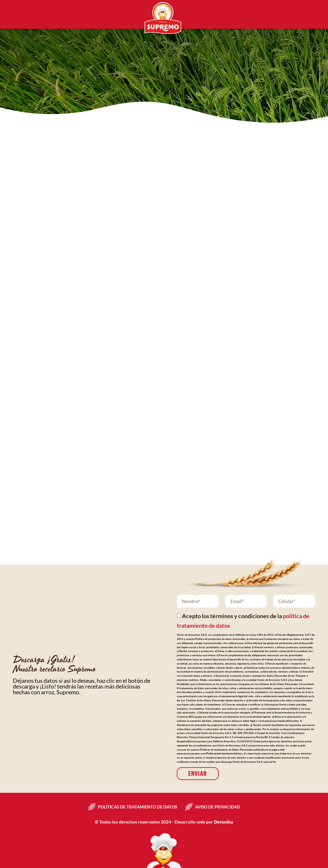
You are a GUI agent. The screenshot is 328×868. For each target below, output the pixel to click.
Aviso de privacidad (218, 807)
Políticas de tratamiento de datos (138, 807)
